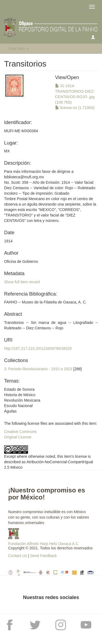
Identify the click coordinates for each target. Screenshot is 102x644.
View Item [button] (18, 49)
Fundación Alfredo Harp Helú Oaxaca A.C (43, 544)
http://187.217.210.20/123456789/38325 (38, 348)
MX (7, 151)
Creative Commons (20, 432)
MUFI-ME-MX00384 (21, 131)
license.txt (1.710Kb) (75, 108)
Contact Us (18, 556)
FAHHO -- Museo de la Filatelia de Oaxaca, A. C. (45, 302)
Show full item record (22, 282)
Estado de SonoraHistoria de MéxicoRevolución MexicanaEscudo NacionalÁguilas (22, 400)
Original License (18, 437)
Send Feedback (44, 556)
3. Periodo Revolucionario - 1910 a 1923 (38, 369)
